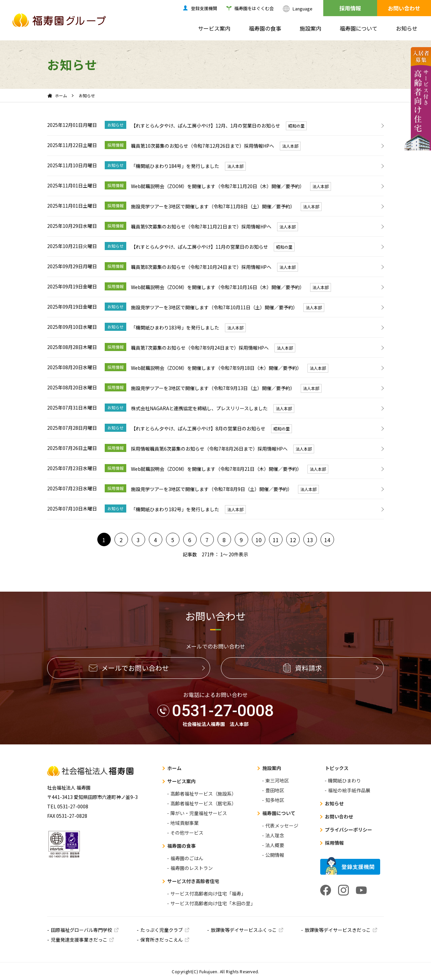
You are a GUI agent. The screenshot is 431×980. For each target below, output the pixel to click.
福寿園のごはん (187, 858)
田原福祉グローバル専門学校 (81, 930)
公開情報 (275, 855)
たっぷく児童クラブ (162, 930)
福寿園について (359, 28)
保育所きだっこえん (162, 940)
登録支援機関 (204, 8)
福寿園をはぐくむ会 (254, 8)
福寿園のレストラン (192, 868)
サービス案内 (214, 28)
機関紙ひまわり (344, 780)
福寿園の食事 (265, 28)
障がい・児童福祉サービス (199, 813)
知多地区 (275, 800)
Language (303, 9)
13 (310, 540)
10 (259, 540)
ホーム (61, 95)
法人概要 (275, 845)
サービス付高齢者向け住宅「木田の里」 (213, 903)
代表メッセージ (282, 826)
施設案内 (310, 28)
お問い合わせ (404, 8)
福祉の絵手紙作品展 (349, 790)
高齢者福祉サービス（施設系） (203, 794)
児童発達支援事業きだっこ (79, 940)
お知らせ (407, 28)
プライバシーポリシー (349, 830)
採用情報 (350, 8)
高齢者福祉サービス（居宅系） (203, 803)
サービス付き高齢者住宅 (193, 881)
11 (276, 540)
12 (293, 540)
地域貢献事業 (185, 823)
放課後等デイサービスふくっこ (244, 930)
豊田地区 (275, 790)
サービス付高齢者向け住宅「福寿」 (208, 894)
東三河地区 (277, 780)
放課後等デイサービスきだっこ (338, 930)
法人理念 (275, 835)
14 (327, 540)
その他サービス (187, 833)
